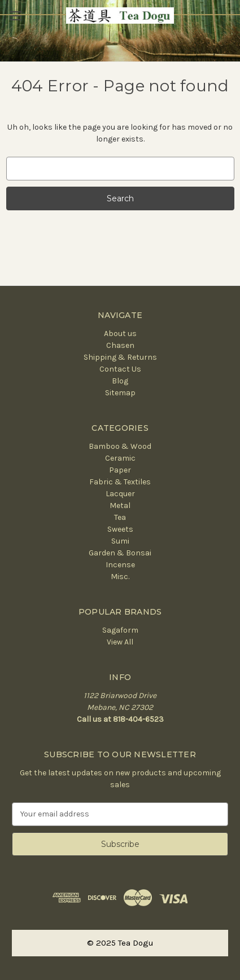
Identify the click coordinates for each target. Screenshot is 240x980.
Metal (120, 506)
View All (120, 642)
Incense (120, 565)
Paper (120, 470)
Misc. (120, 577)
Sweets (120, 529)
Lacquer (120, 494)
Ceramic (120, 458)
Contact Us (120, 369)
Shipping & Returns (120, 357)
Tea (120, 517)
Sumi (120, 541)
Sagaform (120, 630)
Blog (120, 381)
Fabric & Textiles (120, 482)
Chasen (120, 345)
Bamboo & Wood (120, 446)
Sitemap (120, 393)
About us (120, 334)
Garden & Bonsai (120, 553)
